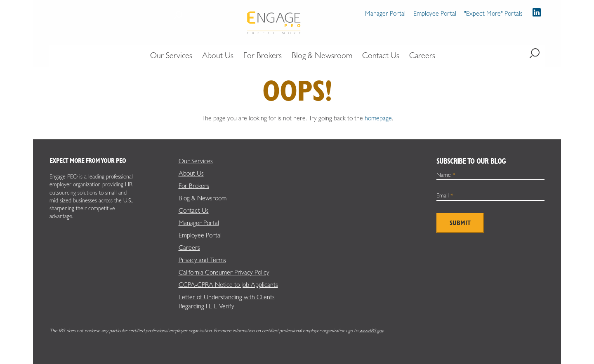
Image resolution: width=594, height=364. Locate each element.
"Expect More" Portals (493, 13)
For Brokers (194, 186)
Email (445, 195)
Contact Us (194, 210)
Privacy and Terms (202, 260)
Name (446, 175)
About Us (191, 173)
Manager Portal (385, 13)
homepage (378, 118)
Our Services (196, 161)
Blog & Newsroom (203, 198)
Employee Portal (435, 13)
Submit (460, 223)
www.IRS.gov (371, 331)
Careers (189, 248)
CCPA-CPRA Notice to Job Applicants (228, 285)
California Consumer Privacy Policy (224, 272)
